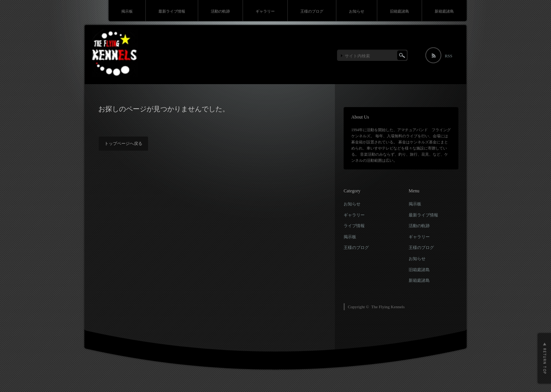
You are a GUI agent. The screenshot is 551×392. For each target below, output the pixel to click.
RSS (448, 56)
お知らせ (357, 11)
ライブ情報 (354, 226)
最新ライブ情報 (172, 11)
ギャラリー (265, 11)
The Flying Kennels (388, 307)
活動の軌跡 (220, 11)
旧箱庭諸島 (399, 11)
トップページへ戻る (123, 143)
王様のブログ (312, 11)
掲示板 (127, 11)
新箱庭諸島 (444, 11)
